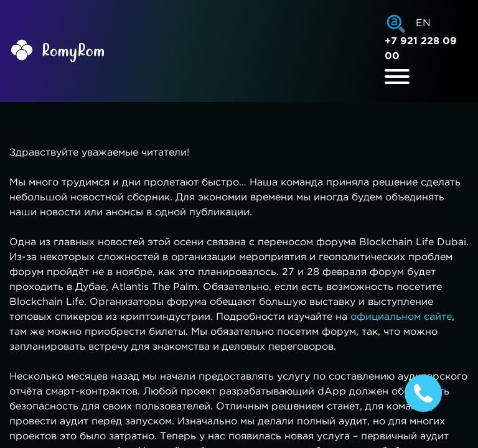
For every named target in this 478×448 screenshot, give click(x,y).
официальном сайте (401, 317)
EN (423, 23)
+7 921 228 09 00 (421, 49)
